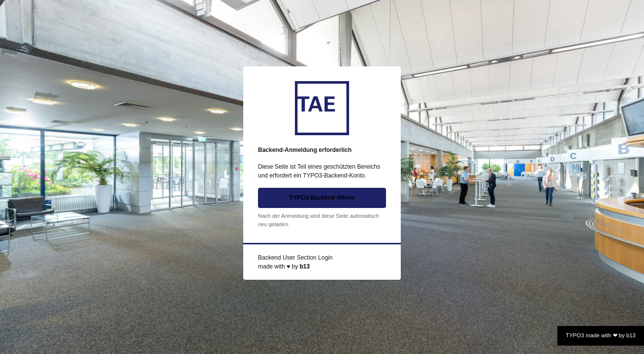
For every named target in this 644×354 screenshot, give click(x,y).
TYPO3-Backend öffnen (322, 198)
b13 (305, 266)
